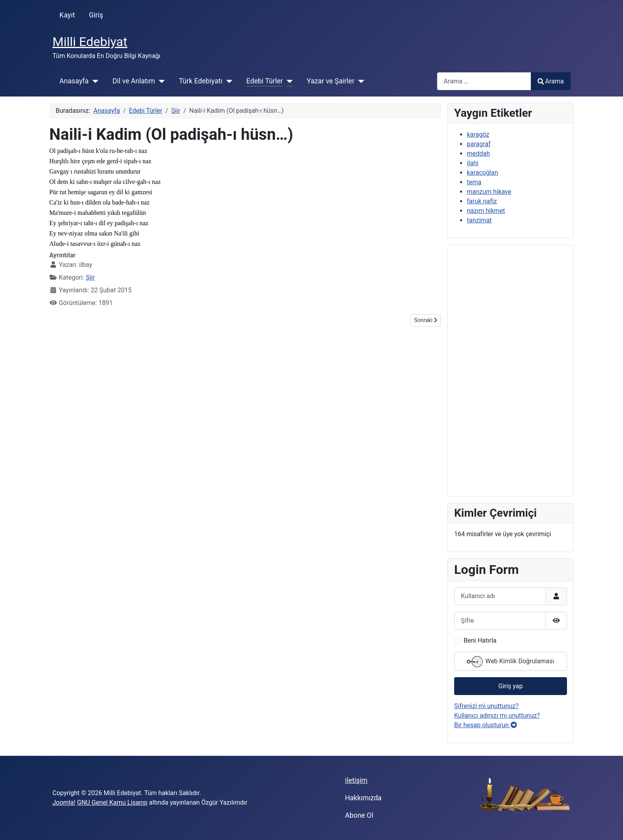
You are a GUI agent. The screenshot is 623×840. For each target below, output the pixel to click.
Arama (551, 81)
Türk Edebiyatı (201, 81)
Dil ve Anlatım (134, 81)
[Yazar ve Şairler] (359, 81)
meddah (478, 154)
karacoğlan (483, 173)
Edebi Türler (265, 81)
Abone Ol (359, 815)
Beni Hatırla (480, 640)
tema (474, 182)
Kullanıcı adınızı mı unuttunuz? (497, 715)
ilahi (473, 163)
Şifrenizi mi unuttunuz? (486, 706)
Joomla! (64, 802)
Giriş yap (510, 686)
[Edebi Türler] (288, 81)
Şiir (90, 277)
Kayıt (67, 15)
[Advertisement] (511, 371)
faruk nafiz (482, 201)
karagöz (478, 134)
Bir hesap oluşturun (486, 725)
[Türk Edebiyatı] (227, 81)
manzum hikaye (489, 192)
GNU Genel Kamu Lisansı (112, 802)
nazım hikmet (486, 211)
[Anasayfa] (94, 81)
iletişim (356, 780)
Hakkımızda (363, 798)
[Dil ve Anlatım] (160, 81)
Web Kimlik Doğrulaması (511, 662)
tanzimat (479, 220)
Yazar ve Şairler (331, 81)
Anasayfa (74, 81)
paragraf (479, 144)
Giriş (96, 15)
